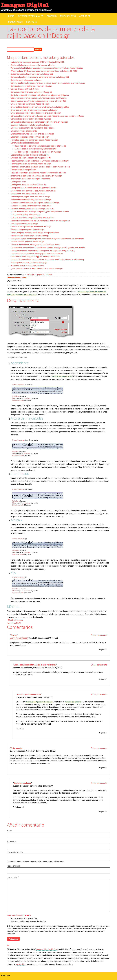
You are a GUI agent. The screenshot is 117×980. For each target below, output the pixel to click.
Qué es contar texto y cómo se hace (26, 215)
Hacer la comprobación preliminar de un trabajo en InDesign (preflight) (40, 161)
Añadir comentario (16, 620)
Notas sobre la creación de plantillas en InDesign (31, 200)
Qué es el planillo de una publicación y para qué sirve (33, 218)
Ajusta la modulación (23, 783)
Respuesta (102, 650)
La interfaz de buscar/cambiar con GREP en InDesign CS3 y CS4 (37, 62)
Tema (9, 831)
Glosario (52, 16)
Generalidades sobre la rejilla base (25, 143)
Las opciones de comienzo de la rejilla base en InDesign (38, 152)
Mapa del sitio (68, 16)
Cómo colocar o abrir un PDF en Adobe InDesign (31, 119)
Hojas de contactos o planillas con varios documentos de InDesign (38, 173)
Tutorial (49, 275)
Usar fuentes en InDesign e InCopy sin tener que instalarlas (35, 257)
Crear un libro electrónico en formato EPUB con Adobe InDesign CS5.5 (40, 107)
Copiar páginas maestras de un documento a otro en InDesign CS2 (38, 101)
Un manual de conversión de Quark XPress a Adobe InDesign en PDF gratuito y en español (48, 248)
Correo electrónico (15, 852)
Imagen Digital (25, 5)
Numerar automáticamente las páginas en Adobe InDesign (35, 203)
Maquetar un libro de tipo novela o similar (28, 194)
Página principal (14, 866)
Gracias (14, 635)
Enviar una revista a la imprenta (24, 131)
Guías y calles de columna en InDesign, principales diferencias (40, 146)
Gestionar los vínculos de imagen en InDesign (30, 155)
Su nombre (12, 842)
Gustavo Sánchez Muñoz (17, 278)
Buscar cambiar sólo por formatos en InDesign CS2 (32, 74)
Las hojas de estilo (19, 182)
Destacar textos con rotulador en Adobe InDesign (31, 125)
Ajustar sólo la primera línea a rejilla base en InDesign (33, 65)
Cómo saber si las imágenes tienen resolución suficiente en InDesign (39, 122)
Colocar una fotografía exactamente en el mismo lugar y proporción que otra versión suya (48, 83)
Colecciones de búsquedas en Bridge (26, 80)
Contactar (32, 22)
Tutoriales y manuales (31, 16)
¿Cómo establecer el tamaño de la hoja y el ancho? (35, 665)
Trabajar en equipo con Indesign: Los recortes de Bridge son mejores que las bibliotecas (47, 239)
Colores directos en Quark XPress (25, 89)
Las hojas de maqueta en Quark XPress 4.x (29, 185)
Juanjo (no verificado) (19, 638)
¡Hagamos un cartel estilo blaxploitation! (28, 266)
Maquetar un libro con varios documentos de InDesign (33, 191)
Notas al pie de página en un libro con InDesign (30, 197)
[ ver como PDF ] (14, 623)
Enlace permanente (99, 635)
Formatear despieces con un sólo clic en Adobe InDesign (34, 140)
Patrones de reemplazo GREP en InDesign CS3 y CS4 (33, 209)
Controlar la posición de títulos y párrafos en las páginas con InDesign (40, 95)
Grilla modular (17, 748)
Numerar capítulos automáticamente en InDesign (31, 206)
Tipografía (40, 275)
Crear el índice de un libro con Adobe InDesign (30, 104)
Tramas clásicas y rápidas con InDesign (27, 242)
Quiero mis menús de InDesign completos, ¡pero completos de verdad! (40, 212)
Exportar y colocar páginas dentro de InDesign (30, 137)
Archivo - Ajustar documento (29, 695)
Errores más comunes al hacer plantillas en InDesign (33, 134)
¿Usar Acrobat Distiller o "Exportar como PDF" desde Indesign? (37, 269)
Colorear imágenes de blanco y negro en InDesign (31, 86)
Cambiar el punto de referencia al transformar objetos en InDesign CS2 (40, 77)
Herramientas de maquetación (23, 170)
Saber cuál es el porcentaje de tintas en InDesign (31, 227)
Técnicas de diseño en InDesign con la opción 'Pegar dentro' (36, 245)
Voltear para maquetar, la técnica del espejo (29, 263)
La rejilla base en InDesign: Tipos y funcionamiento (36, 149)
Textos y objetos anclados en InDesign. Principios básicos (35, 233)
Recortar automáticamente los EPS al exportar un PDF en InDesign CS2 (40, 221)
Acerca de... (86, 16)
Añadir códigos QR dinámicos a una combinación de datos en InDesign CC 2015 (44, 71)
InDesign (31, 275)
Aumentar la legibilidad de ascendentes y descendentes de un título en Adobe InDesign (47, 68)
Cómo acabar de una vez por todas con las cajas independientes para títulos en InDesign (48, 116)
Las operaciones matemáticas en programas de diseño (34, 188)
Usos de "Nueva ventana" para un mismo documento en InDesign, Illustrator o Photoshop (48, 260)
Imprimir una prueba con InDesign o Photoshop (30, 179)
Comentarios (15, 22)
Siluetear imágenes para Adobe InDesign (28, 230)
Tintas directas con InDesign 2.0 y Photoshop (30, 236)
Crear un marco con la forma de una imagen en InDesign (34, 110)
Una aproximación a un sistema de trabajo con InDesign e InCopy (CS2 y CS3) (43, 251)
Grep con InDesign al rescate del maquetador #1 (31, 158)
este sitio (21, 964)
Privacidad (5, 975)
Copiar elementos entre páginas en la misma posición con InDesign (39, 98)
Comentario (12, 878)
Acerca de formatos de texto (19, 915)
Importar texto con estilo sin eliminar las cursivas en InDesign (36, 176)
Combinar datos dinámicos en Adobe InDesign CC (31, 92)
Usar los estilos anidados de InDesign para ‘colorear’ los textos (37, 254)
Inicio (11, 16)
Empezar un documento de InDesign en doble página (33, 128)
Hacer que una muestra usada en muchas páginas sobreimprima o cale (40, 167)
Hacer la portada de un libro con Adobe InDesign (31, 164)
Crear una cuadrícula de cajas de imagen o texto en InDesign (36, 113)
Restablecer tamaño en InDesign (24, 224)
